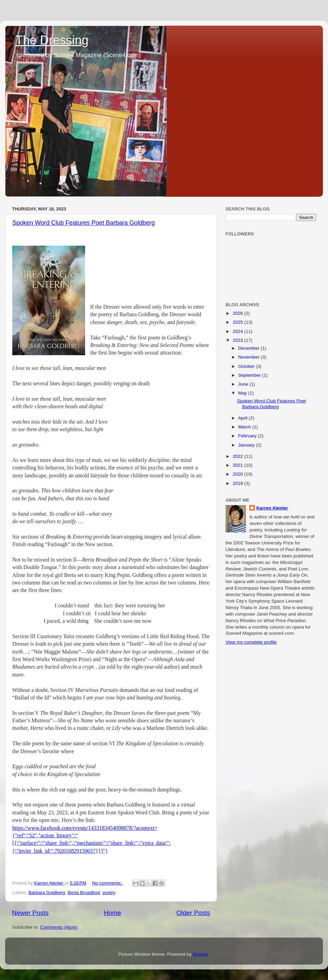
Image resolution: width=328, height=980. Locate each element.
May (243, 393)
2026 (238, 313)
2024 (238, 331)
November (249, 357)
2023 (238, 340)
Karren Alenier (272, 508)
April (243, 418)
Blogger (201, 954)
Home (112, 913)
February (248, 436)
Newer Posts (30, 913)
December (249, 348)
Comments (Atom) (59, 927)
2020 (238, 474)
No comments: (108, 883)
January (247, 445)
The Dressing (52, 40)
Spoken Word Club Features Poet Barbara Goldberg (84, 223)
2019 (238, 483)
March (245, 427)
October (247, 366)
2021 (238, 465)
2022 (238, 456)
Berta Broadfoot (84, 893)
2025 (238, 322)
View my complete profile (251, 642)
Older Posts (193, 913)
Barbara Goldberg (47, 893)
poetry (109, 893)
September (250, 375)
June (244, 384)
